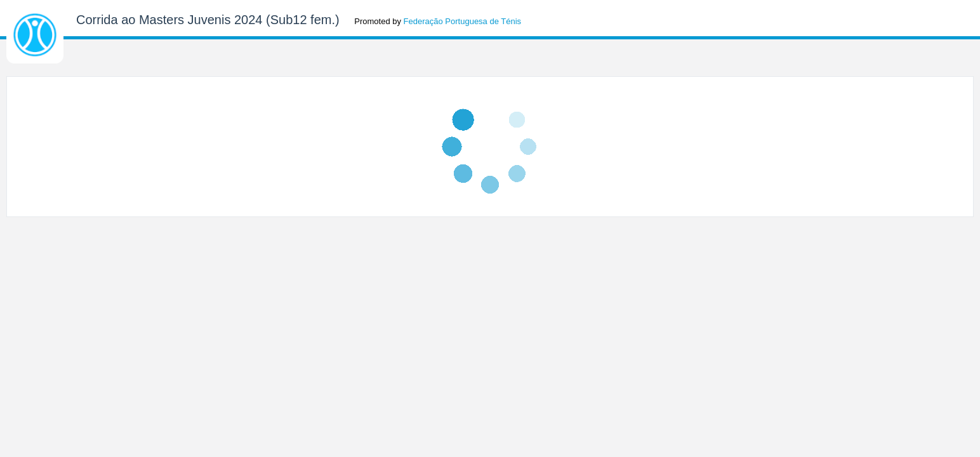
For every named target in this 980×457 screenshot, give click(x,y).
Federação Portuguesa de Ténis (463, 21)
